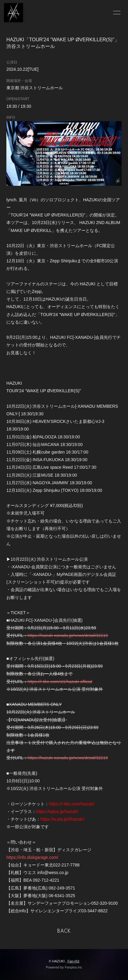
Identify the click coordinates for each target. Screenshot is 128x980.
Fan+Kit (73, 961)
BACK (64, 931)
